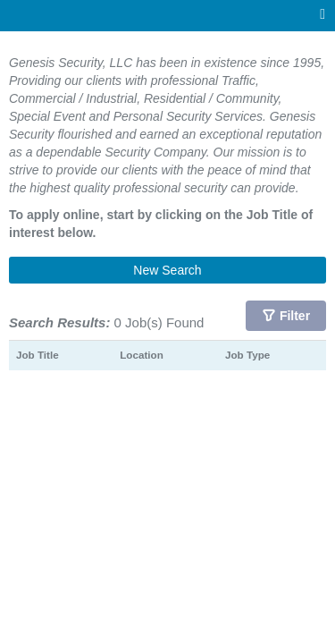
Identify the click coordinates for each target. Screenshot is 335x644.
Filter (295, 316)
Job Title (38, 355)
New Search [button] (167, 270)
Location (142, 355)
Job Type (247, 355)
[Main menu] (322, 15)
